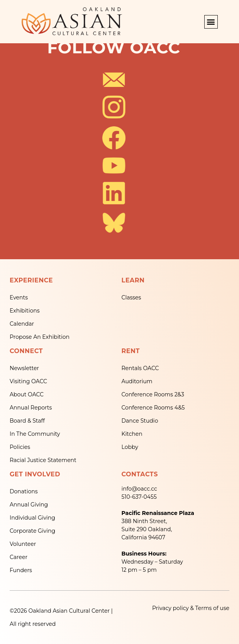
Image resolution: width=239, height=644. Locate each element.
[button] (211, 22)
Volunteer (23, 544)
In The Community (35, 434)
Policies (20, 447)
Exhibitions (25, 311)
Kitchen (132, 434)
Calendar (22, 324)
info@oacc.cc (139, 489)
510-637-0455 (139, 497)
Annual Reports (31, 408)
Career (19, 557)
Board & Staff (27, 421)
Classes (131, 297)
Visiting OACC (28, 381)
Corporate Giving (32, 531)
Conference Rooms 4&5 (153, 408)
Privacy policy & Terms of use (191, 608)
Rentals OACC (140, 368)
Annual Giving (29, 505)
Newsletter (24, 368)
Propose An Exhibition (40, 337)
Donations (24, 491)
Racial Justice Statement (43, 460)
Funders (21, 570)
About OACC (27, 394)
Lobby (130, 447)
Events (19, 297)
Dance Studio (140, 421)
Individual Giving (32, 518)
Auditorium (137, 381)
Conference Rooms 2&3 (153, 394)
